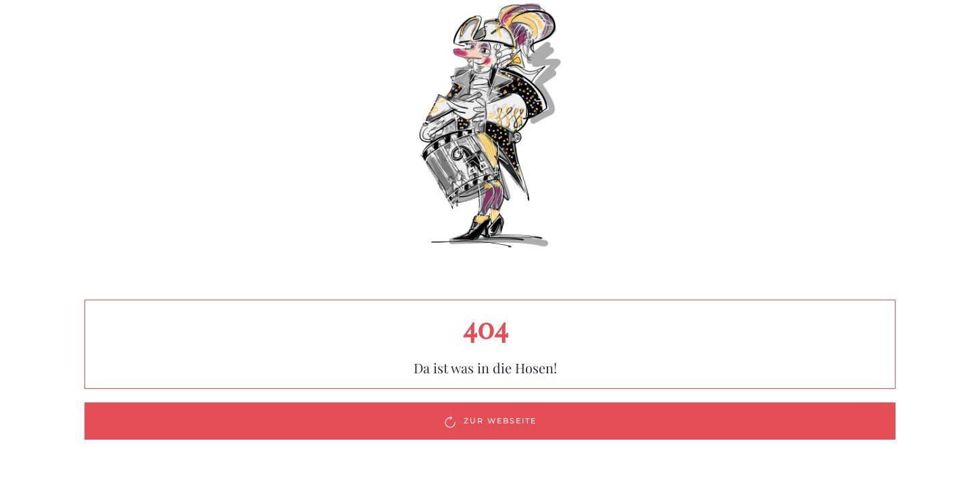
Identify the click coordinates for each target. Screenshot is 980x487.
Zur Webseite (490, 421)
